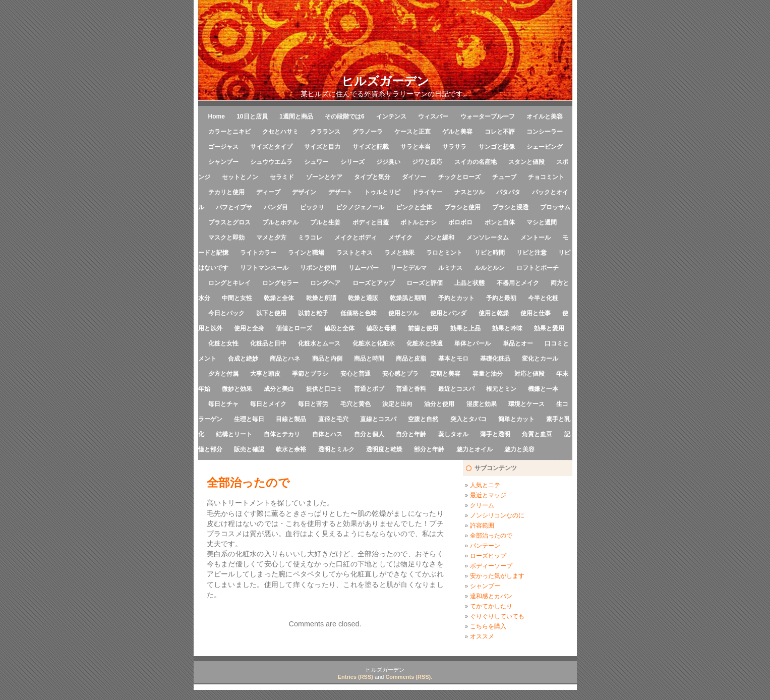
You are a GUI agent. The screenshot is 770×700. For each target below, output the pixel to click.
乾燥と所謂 (321, 298)
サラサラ (454, 147)
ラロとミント (444, 253)
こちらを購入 (488, 626)
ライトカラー (258, 253)
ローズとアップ (374, 283)
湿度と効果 (482, 404)
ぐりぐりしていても (497, 616)
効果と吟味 (507, 328)
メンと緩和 (439, 238)
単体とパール (472, 343)
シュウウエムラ (271, 162)
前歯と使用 (423, 328)
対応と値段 (529, 374)
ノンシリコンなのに (497, 515)
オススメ (482, 636)
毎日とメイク (268, 404)
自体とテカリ (282, 434)
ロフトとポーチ (538, 268)
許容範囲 (482, 526)
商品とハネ (285, 359)
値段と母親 (381, 328)
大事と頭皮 (265, 374)
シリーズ (352, 162)
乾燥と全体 (279, 298)
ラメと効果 (399, 253)
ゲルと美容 (457, 132)
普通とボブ (369, 389)
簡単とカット (516, 419)
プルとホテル (280, 222)
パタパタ (508, 192)
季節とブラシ (310, 374)
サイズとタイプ (271, 147)
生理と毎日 (249, 419)
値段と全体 (339, 328)
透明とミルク (336, 449)
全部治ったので (491, 536)
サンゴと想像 (497, 147)
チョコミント (546, 177)
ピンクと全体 (414, 207)
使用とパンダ (448, 313)
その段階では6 (345, 116)
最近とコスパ (456, 389)
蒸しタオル (453, 434)
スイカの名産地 (476, 162)
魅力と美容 (519, 449)
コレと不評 (500, 132)
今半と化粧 (543, 298)
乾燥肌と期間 (408, 298)
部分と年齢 (429, 449)
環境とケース (526, 404)
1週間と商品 (296, 116)
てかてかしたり (491, 606)
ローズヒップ (488, 556)
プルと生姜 (325, 222)
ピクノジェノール (360, 207)
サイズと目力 (322, 147)
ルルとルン (490, 268)
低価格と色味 (359, 313)
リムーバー (364, 268)
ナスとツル (469, 192)
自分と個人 (369, 434)
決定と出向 (397, 404)
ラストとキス (354, 253)
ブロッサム (555, 207)
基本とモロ (453, 359)
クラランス (325, 132)
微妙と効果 (237, 389)
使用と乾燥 (494, 313)
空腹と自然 (423, 419)
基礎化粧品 (495, 359)
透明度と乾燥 (384, 449)
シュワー (316, 162)
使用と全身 (249, 328)
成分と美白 (279, 389)
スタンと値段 (526, 162)
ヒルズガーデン (385, 81)
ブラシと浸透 (510, 207)
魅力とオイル (475, 449)
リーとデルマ (408, 268)
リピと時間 (490, 253)
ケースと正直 (412, 132)
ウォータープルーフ (488, 116)
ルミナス (450, 268)
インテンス (391, 116)
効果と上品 (465, 328)
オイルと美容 (545, 116)
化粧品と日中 (268, 343)
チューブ (504, 177)
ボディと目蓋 (371, 222)
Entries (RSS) (356, 677)
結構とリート (234, 434)
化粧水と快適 (425, 343)
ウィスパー (433, 116)
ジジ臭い (388, 162)
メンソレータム (488, 238)
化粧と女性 (223, 343)
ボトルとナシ (419, 222)
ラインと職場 (306, 253)
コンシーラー (545, 132)
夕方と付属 (223, 374)
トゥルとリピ (382, 192)
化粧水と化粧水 (374, 343)
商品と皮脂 (411, 359)
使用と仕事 (536, 313)
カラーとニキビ (229, 132)
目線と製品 (291, 419)
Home (217, 116)
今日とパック (226, 313)
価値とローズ (294, 328)
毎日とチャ (223, 404)
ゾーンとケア (324, 177)
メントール (536, 238)
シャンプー (223, 162)
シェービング (545, 147)
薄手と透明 (495, 434)
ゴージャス (223, 147)
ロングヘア (325, 283)
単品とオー (518, 343)
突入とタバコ (468, 419)
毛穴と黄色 (356, 404)
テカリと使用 (226, 192)
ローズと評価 (425, 283)
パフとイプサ (234, 207)
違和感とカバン (491, 596)
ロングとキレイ (229, 283)
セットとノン (240, 177)
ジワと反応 (427, 162)
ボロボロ (460, 222)
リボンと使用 (318, 268)
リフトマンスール (264, 268)
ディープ (268, 192)
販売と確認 (249, 449)
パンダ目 (276, 207)
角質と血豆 (537, 434)
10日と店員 (252, 116)
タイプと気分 (372, 177)
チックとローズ (459, 177)
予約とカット (456, 298)
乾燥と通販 (363, 298)
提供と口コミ (324, 389)
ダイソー (414, 177)
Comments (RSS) (408, 677)
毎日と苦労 (313, 404)
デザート (340, 192)
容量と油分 (488, 374)
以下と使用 (271, 313)
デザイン (304, 192)
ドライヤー (427, 192)
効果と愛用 (549, 328)
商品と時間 (369, 359)
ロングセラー (280, 283)
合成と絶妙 (243, 359)
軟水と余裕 (291, 449)
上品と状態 (469, 283)
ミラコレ (310, 238)
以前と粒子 (313, 313)
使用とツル (403, 313)
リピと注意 (531, 253)
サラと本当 (416, 147)
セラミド (282, 177)
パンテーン (485, 546)
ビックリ (312, 207)
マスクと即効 (226, 238)
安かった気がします (497, 576)
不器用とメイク (518, 283)
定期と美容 (445, 374)
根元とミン (501, 389)
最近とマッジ (488, 495)
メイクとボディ (356, 238)
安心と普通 (356, 374)
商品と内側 (327, 359)
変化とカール (540, 359)
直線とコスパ (378, 419)
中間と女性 (237, 298)
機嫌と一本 (543, 389)
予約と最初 (501, 298)
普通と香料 (411, 389)
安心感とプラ (400, 374)
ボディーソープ (491, 566)
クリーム (482, 505)
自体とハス (327, 434)
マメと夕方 (271, 238)
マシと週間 (542, 222)
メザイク (400, 238)
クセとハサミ (280, 132)
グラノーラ (368, 132)
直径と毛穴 (333, 419)
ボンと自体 (500, 222)
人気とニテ (485, 485)
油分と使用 (439, 404)
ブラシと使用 (462, 207)
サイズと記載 (371, 147)
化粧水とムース (319, 343)
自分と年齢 (411, 434)
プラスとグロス (229, 222)
